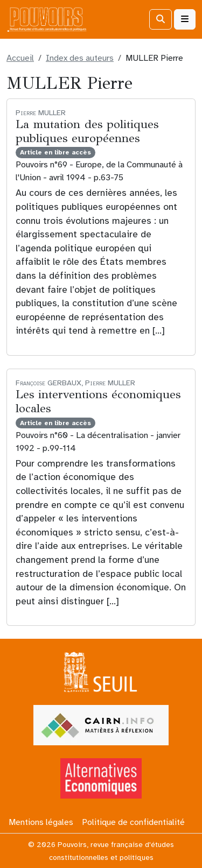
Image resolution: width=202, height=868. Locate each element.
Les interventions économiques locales (98, 401)
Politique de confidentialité (133, 822)
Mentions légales (41, 822)
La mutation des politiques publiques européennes (87, 131)
